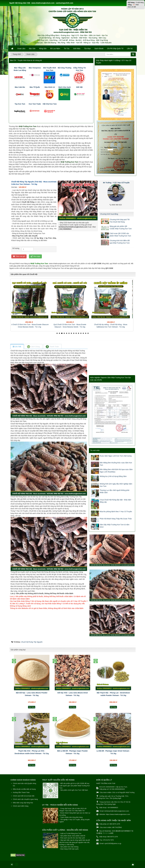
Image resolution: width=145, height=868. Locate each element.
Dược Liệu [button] (21, 49)
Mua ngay (35, 256)
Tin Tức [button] (67, 49)
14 (88, 333)
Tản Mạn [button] (87, 49)
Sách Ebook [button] (99, 49)
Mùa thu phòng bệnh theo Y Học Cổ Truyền (116, 512)
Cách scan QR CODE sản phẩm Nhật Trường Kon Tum (120, 235)
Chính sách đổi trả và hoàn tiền (24, 796)
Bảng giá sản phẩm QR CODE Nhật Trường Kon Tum (121, 227)
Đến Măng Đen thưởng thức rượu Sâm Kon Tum (116, 464)
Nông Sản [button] (43, 49)
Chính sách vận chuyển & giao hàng (25, 799)
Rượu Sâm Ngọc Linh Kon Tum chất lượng (116, 456)
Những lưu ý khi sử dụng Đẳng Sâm (113, 476)
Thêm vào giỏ (19, 256)
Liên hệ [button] (130, 49)
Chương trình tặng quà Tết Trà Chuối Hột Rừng (120, 221)
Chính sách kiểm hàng (21, 806)
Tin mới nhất (95, 450)
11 (81, 333)
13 (86, 333)
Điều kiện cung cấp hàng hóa (23, 803)
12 (83, 333)
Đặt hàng (32, 707)
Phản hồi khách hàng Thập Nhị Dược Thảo (116, 519)
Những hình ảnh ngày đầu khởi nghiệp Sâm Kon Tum (116, 485)
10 (79, 333)
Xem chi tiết (132, 7)
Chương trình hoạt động (109, 214)
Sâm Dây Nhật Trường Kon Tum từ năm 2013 (115, 526)
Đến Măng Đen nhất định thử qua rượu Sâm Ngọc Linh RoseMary (116, 471)
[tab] (17, 347)
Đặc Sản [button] (32, 49)
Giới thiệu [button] (77, 49)
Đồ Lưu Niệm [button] (55, 49)
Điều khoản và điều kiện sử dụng (24, 789)
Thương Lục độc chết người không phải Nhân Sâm (114, 491)
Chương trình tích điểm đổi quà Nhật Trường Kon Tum (120, 242)
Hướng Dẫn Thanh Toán (21, 792)
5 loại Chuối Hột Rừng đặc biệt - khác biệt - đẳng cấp (116, 501)
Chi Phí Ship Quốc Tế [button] (115, 49)
